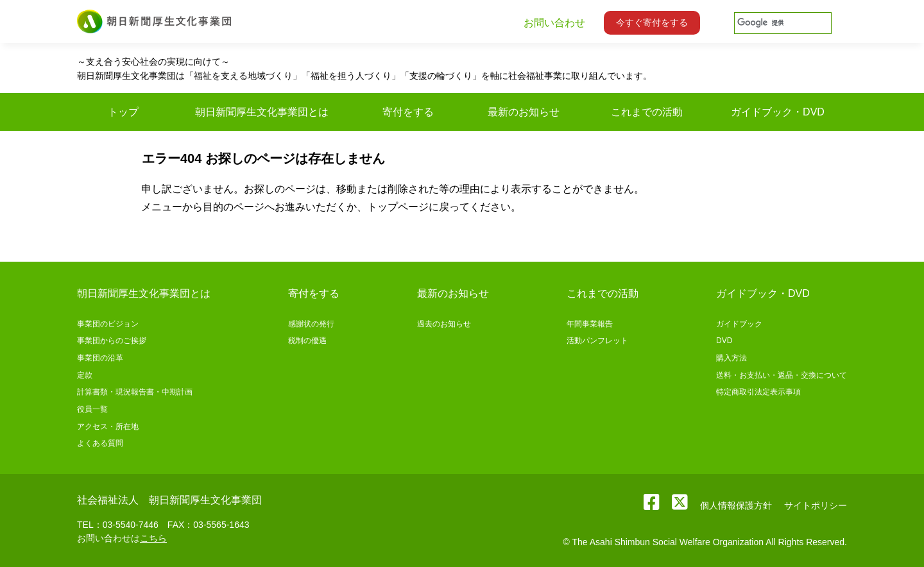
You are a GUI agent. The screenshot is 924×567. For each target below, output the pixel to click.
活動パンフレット (597, 341)
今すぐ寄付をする (652, 22)
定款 (85, 375)
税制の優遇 (307, 341)
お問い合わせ (554, 23)
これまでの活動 (603, 293)
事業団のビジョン (108, 324)
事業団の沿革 (100, 358)
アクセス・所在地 (108, 427)
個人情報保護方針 (736, 505)
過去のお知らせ (444, 324)
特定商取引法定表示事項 (758, 392)
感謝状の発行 (311, 324)
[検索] (782, 23)
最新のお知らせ (453, 293)
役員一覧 (92, 409)
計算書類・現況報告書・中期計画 (135, 392)
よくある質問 (100, 443)
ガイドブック (739, 324)
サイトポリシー (816, 505)
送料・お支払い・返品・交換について (782, 375)
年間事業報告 (590, 324)
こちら (153, 538)
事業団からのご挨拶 (112, 341)
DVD (724, 341)
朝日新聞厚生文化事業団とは (144, 293)
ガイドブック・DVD (763, 293)
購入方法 (732, 358)
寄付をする (314, 293)
